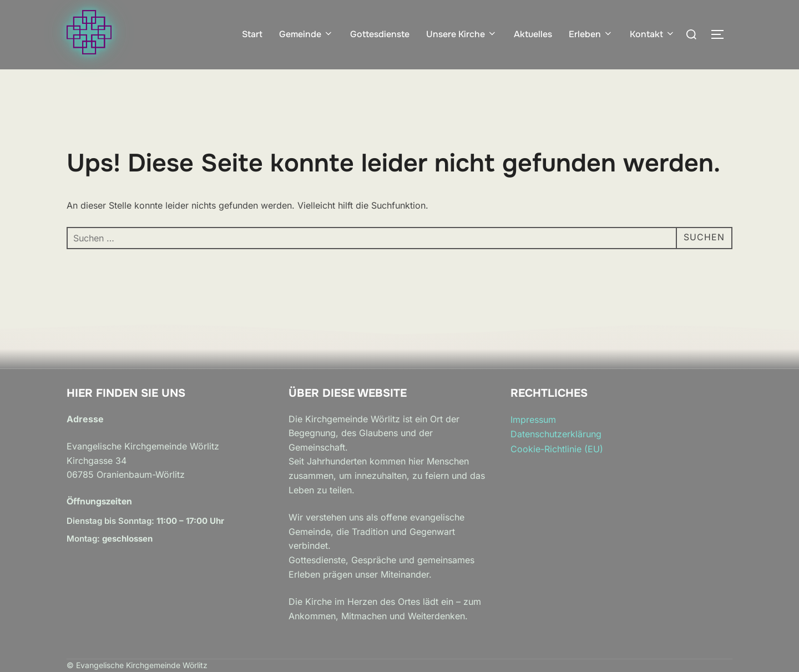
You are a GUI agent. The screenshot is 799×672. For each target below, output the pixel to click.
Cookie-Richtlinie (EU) (557, 449)
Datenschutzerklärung (556, 434)
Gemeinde (306, 34)
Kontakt (653, 34)
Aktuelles (533, 34)
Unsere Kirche (462, 34)
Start (252, 34)
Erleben (591, 34)
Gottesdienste (380, 34)
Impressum (533, 420)
